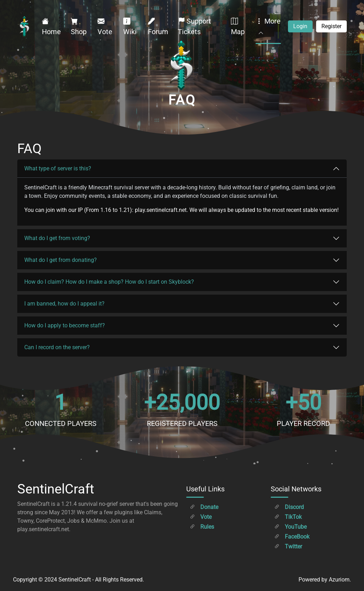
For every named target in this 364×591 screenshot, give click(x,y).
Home (51, 26)
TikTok (288, 517)
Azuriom (339, 580)
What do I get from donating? (61, 260)
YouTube (290, 527)
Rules (202, 527)
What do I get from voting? (57, 238)
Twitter (288, 546)
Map (238, 26)
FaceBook (292, 537)
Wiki (130, 26)
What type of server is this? (58, 168)
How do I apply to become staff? (65, 325)
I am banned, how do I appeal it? (64, 304)
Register (331, 26)
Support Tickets (194, 26)
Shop (79, 26)
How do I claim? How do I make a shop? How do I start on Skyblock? (109, 282)
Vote (105, 26)
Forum (158, 26)
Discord (289, 507)
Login (300, 26)
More (268, 26)
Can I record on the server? (57, 347)
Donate (204, 507)
